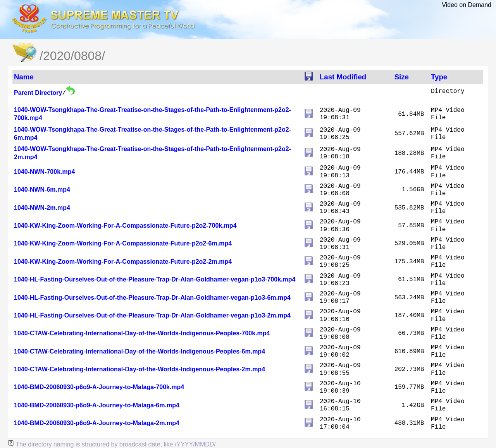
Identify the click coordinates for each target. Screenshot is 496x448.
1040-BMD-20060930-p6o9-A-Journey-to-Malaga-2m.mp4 (97, 423)
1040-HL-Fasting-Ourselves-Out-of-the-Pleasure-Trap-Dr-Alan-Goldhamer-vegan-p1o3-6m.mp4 (152, 298)
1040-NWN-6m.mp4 (42, 190)
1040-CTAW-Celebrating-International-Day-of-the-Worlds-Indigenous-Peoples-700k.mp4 (142, 333)
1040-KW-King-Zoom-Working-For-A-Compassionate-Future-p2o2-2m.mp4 (123, 262)
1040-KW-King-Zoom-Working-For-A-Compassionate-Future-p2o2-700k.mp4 (125, 226)
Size (402, 77)
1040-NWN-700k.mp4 (44, 172)
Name (24, 77)
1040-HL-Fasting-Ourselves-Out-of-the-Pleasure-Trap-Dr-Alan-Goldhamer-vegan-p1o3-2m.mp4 (152, 315)
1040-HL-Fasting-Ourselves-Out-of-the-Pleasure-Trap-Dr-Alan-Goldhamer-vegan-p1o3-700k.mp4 (155, 279)
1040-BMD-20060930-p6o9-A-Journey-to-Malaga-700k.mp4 (99, 387)
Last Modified (343, 77)
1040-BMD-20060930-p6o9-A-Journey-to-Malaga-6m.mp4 (97, 405)
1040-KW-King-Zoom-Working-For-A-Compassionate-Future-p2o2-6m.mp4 (123, 243)
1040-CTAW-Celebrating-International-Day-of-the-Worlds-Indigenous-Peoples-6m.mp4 (139, 351)
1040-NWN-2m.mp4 (42, 208)
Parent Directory (38, 93)
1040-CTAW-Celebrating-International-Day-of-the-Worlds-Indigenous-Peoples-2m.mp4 (139, 369)
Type (439, 77)
